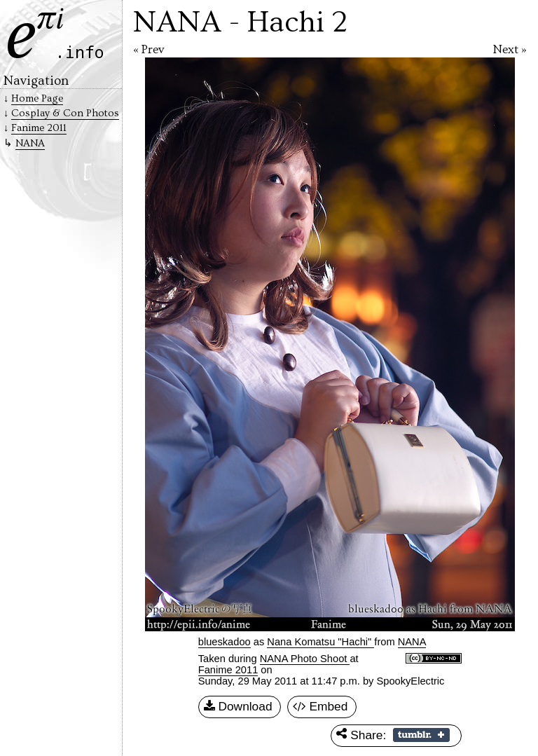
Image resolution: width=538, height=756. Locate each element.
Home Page (37, 98)
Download (238, 707)
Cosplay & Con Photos (65, 113)
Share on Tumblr (421, 735)
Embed (320, 707)
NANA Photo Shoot (305, 659)
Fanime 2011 (228, 670)
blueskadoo (225, 642)
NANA (30, 143)
